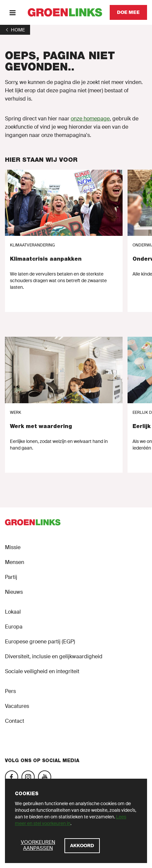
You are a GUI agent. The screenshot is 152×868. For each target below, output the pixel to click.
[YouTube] (45, 777)
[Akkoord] (82, 846)
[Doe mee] (128, 12)
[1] (15, 30)
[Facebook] (12, 777)
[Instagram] (28, 777)
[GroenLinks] (65, 12)
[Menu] (12, 12)
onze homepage (90, 119)
